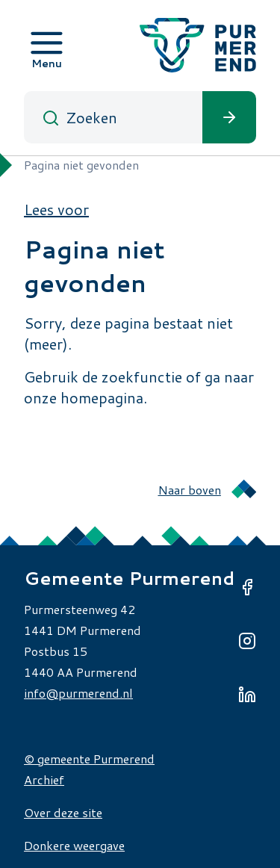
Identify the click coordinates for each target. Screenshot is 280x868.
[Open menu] (47, 46)
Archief (44, 779)
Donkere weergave (74, 845)
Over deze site (63, 812)
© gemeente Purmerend (89, 759)
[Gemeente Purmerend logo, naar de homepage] (198, 45)
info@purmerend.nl (78, 693)
